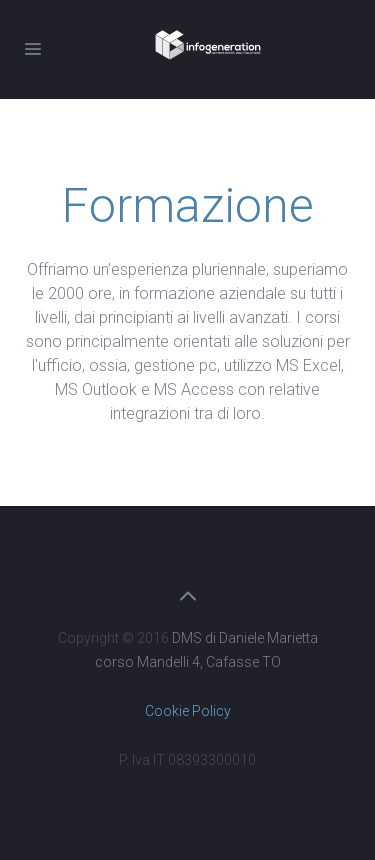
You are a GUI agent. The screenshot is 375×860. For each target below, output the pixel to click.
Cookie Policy (188, 711)
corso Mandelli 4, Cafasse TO (188, 662)
